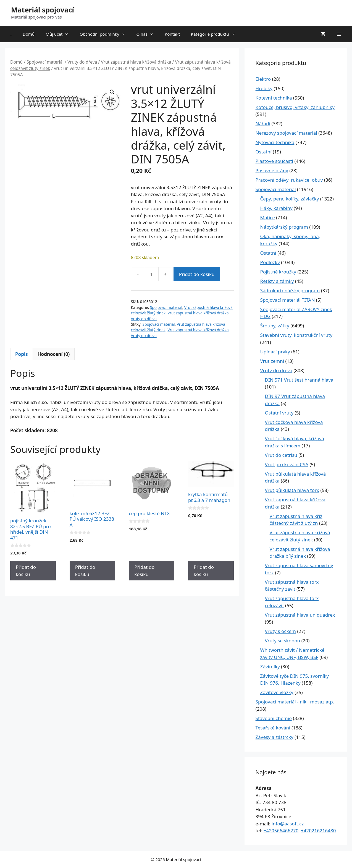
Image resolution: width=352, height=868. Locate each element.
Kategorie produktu (216, 34)
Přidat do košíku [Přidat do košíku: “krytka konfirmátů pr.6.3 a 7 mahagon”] (204, 571)
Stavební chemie (274, 718)
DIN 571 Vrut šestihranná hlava (299, 380)
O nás (148, 34)
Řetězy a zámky (277, 281)
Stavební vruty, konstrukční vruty (296, 335)
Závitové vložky (277, 692)
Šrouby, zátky (275, 326)
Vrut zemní (272, 361)
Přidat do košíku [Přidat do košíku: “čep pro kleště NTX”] (144, 571)
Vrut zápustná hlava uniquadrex (300, 615)
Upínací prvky (275, 352)
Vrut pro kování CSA (287, 464)
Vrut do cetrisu (281, 455)
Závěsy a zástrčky (274, 737)
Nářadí (263, 123)
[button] (112, 92)
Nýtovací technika (275, 142)
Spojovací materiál (45, 62)
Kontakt (172, 34)
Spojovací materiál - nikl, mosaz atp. (295, 702)
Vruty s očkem (280, 631)
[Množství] (152, 274)
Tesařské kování (273, 728)
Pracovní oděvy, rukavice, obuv (289, 180)
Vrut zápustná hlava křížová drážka (136, 62)
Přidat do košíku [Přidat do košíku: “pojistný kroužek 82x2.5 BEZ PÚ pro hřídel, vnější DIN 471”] (26, 571)
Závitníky (270, 667)
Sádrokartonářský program (290, 290)
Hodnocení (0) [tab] (54, 354)
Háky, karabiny (276, 208)
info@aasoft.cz (288, 824)
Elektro (263, 79)
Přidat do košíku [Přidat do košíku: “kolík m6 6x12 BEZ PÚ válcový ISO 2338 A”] (85, 571)
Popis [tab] (22, 354)
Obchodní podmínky (105, 34)
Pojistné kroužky (278, 272)
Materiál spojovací (43, 10)
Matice (268, 217)
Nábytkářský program (284, 227)
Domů (29, 34)
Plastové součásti (274, 161)
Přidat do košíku (197, 274)
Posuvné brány (272, 170)
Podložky (270, 262)
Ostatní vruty (279, 413)
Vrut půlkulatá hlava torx (292, 490)
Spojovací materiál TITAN (288, 300)
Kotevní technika (274, 98)
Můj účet (60, 34)
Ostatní (264, 152)
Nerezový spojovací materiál (286, 133)
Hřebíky (264, 88)
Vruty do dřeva (82, 62)
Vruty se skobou (283, 641)
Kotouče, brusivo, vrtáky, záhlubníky (295, 107)
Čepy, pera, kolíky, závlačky (290, 199)
